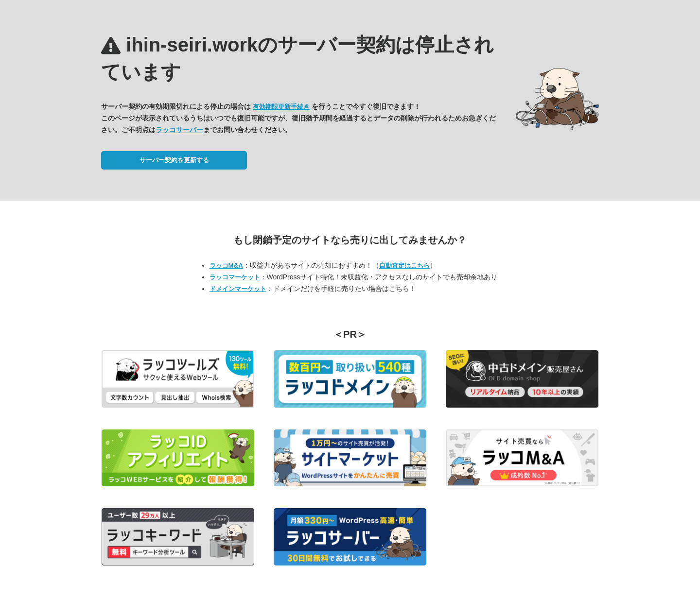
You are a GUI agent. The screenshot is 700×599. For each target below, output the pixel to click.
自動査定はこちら (404, 265)
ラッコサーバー (179, 130)
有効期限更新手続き (281, 107)
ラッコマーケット (235, 277)
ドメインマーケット (238, 289)
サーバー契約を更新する (174, 160)
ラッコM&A (226, 265)
